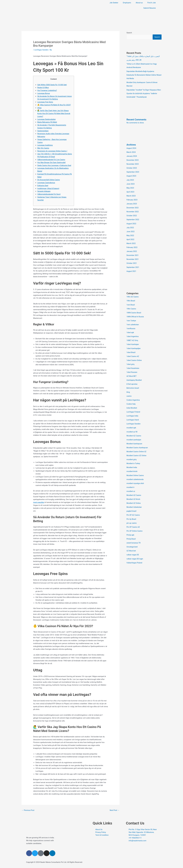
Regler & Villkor (43, 88)
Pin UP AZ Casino (133, 511)
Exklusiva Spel (43, 186)
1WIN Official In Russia (135, 315)
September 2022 (133, 218)
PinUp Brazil (131, 535)
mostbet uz (131, 488)
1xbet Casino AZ (133, 354)
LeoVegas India (132, 413)
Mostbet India (132, 464)
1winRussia (131, 326)
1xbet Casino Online (134, 358)
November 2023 (133, 163)
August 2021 (131, 270)
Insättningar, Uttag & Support (49, 188)
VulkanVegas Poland (135, 558)
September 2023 (133, 171)
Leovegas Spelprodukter (47, 119)
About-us (139, 3)
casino (129, 393)
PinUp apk (130, 531)
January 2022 (132, 250)
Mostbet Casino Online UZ (137, 448)
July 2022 (130, 226)
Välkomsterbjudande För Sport (49, 194)
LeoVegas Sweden (41, 50)
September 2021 (133, 266)
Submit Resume (150, 8)
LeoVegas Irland (133, 417)
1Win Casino (131, 307)
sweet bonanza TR (134, 539)
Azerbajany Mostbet (134, 378)
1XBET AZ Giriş (132, 338)
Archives (131, 144)
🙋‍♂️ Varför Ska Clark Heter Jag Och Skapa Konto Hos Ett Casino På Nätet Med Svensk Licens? (54, 114)
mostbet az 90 (132, 429)
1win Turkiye (131, 319)
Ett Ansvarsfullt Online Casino (49, 180)
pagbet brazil (132, 507)
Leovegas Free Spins (45, 102)
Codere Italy (131, 401)
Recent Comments (137, 119)
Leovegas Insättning (45, 145)
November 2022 (133, 211)
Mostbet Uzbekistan (134, 503)
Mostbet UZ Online (134, 499)
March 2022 (131, 242)
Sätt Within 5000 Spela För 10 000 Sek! (52, 85)
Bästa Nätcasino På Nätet (47, 122)
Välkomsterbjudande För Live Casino (52, 160)
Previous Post (28, 810)
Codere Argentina (133, 397)
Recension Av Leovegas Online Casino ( (53, 151)
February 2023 (132, 199)
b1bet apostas (132, 381)
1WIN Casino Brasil (134, 311)
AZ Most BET (132, 374)
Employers (127, 3)
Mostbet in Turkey (133, 460)
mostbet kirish (132, 468)
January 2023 (132, 203)
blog (128, 389)
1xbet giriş (131, 362)
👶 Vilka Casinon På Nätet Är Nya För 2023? (54, 105)
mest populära (39, 502)
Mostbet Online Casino (135, 472)
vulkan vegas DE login (135, 554)
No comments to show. (135, 122)
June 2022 (131, 230)
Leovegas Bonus (44, 93)
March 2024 (131, 152)
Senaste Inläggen (44, 191)
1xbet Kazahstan (133, 366)
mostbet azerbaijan (134, 436)
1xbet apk (130, 330)
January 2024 (132, 156)
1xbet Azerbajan (133, 342)
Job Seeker (114, 3)
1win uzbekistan (133, 322)
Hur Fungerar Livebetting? (47, 90)
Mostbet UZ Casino (134, 492)
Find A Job (152, 3)
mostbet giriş (132, 456)
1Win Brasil (131, 299)
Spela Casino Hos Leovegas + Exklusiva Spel (55, 165)
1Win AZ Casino (133, 295)
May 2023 (130, 187)
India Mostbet (132, 405)
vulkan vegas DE (133, 550)
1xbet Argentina (133, 334)
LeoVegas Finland (133, 409)
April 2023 (130, 191)
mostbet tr (131, 484)
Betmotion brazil (133, 385)
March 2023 (131, 195)
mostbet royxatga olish (135, 480)
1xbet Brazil (131, 350)
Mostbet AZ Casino (134, 432)
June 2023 (131, 183)
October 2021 (132, 262)
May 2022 (130, 234)
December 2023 (133, 159)
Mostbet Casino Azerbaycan (137, 444)
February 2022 (132, 246)
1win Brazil (131, 303)
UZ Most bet (131, 546)
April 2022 (130, 238)
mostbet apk (131, 425)
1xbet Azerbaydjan (134, 346)
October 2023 (132, 167)
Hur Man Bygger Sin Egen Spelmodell (52, 163)
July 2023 (130, 179)
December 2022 (133, 207)
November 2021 (133, 258)
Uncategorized (132, 542)
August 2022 (131, 222)
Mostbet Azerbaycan (135, 440)
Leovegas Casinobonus (46, 183)
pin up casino (132, 519)
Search (129, 33)
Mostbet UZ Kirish (134, 495)
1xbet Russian (132, 370)
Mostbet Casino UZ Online (137, 452)
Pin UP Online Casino (135, 527)
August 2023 (131, 175)
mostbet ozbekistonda (135, 476)
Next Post (114, 810)
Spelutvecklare (43, 131)
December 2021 (133, 254)
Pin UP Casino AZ (133, 523)
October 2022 (132, 214)
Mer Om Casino (43, 148)
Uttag (39, 108)
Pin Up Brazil (131, 515)
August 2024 (131, 148)
